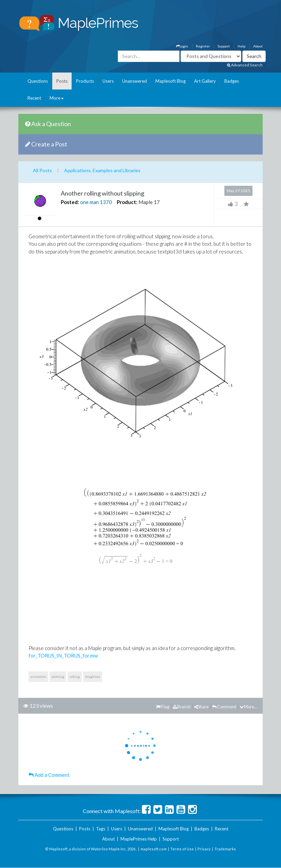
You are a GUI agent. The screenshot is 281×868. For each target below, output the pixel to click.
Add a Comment (49, 775)
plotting (58, 677)
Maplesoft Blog (171, 81)
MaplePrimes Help (139, 839)
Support (224, 46)
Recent (34, 98)
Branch (182, 707)
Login (182, 46)
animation (38, 677)
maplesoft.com (154, 849)
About (258, 46)
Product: (127, 202)
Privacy (204, 849)
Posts (62, 81)
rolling (75, 677)
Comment (224, 707)
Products (85, 81)
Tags (101, 829)
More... (248, 707)
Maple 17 (149, 202)
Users (108, 81)
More (57, 98)
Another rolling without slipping (102, 193)
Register (203, 46)
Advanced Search (245, 65)
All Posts (42, 170)
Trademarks (225, 849)
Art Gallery (205, 81)
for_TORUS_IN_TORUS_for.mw (63, 655)
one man (89, 202)
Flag (163, 707)
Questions (38, 81)
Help (241, 46)
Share (201, 707)
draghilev (93, 677)
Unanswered (135, 81)
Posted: (70, 202)
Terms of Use (182, 849)
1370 (106, 202)
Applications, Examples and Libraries (102, 170)
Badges (232, 81)
